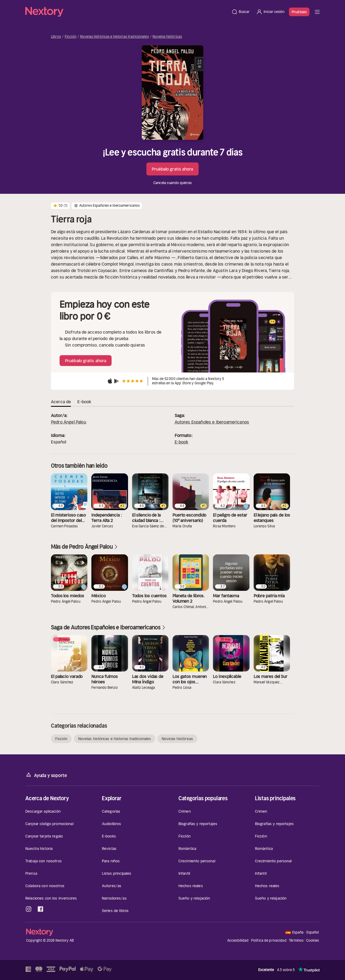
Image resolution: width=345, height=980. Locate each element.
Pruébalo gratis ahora (172, 169)
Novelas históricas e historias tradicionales (114, 37)
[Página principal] (127, 12)
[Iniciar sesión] (270, 12)
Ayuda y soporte (46, 775)
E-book (182, 442)
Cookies (313, 941)
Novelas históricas (167, 37)
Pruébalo (299, 12)
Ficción (70, 37)
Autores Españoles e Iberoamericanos (212, 422)
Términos (296, 940)
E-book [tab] (84, 402)
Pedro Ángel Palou (69, 422)
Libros (56, 37)
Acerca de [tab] (61, 402)
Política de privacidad (269, 940)
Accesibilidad (238, 940)
